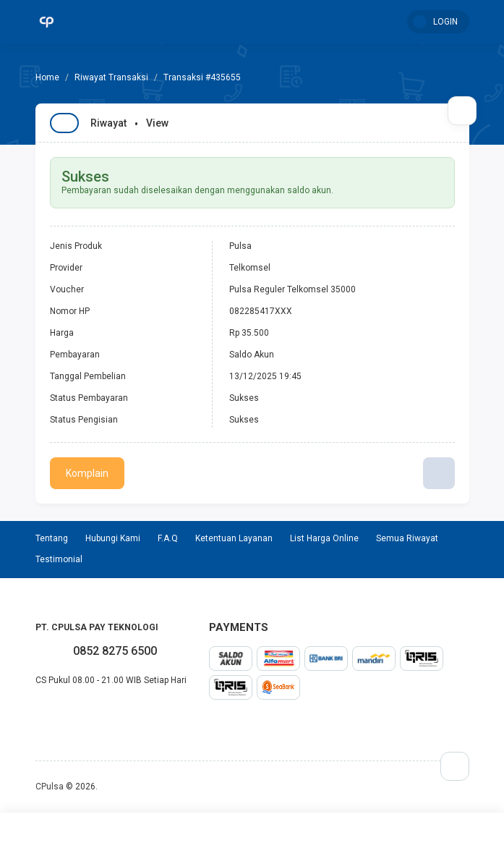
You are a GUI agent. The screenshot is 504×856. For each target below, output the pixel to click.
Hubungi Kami (113, 538)
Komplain (87, 473)
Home (90, 834)
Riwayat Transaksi (111, 77)
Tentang (52, 538)
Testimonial (307, 834)
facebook (35, 711)
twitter (47, 711)
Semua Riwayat (407, 538)
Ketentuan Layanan (234, 538)
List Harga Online (324, 538)
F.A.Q (168, 538)
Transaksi (198, 834)
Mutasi (415, 834)
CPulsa (50, 787)
